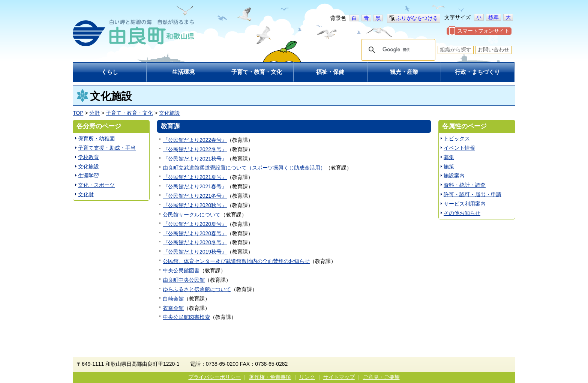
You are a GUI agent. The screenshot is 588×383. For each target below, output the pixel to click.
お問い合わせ (493, 50)
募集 (449, 157)
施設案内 (454, 176)
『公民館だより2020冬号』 (195, 242)
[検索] (397, 50)
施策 (449, 167)
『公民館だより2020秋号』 (195, 205)
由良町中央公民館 (184, 280)
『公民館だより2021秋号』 (195, 159)
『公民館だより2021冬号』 (195, 196)
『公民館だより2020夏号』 (195, 224)
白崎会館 (173, 299)
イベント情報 (459, 148)
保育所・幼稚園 (96, 138)
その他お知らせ (462, 213)
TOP (78, 113)
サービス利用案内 (465, 204)
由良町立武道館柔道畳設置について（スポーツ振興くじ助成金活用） (244, 168)
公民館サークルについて (192, 215)
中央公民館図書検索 (186, 317)
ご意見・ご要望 (381, 377)
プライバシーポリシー (214, 377)
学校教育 (88, 157)
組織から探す (456, 50)
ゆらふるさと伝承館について (197, 289)
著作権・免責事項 (270, 377)
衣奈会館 (173, 308)
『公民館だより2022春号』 (195, 140)
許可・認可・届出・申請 (472, 194)
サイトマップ (339, 377)
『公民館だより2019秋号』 (195, 252)
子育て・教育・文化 (129, 113)
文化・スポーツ (96, 185)
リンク (307, 377)
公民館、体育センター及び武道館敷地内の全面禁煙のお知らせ (236, 261)
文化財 (86, 194)
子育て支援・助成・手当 (107, 148)
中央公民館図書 (181, 270)
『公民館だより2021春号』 (195, 186)
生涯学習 (88, 176)
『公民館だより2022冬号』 (195, 149)
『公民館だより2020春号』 (195, 233)
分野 (94, 113)
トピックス (457, 138)
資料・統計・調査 (465, 185)
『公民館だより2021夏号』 (195, 177)
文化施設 (169, 113)
